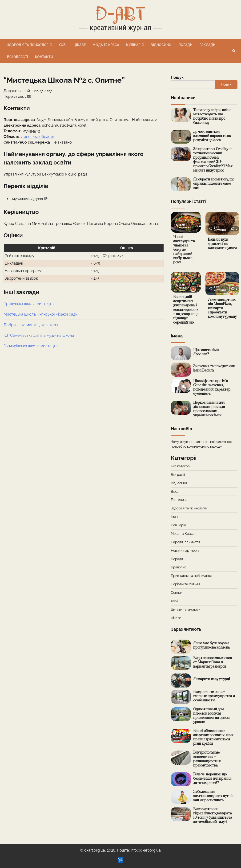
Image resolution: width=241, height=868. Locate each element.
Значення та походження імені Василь (214, 369)
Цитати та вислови (186, 610)
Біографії (178, 475)
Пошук (177, 77)
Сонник (177, 593)
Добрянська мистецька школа (31, 325)
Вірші (175, 492)
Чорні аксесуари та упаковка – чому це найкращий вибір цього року (184, 250)
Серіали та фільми (185, 584)
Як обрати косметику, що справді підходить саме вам (214, 184)
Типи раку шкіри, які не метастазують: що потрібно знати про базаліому (212, 116)
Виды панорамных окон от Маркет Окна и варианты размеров (213, 663)
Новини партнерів (185, 551)
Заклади (208, 45)
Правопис (179, 568)
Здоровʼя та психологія (29, 45)
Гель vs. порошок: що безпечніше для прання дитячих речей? (212, 779)
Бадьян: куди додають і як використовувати (223, 244)
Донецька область (38, 137)
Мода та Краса (106, 45)
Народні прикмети (185, 542)
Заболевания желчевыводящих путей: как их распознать (213, 796)
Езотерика (179, 500)
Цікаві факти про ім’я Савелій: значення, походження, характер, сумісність (212, 388)
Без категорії (181, 466)
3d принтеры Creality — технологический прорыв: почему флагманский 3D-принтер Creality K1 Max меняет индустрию (213, 160)
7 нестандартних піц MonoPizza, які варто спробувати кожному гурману (222, 308)
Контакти (44, 57)
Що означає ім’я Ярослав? (206, 352)
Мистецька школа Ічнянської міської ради (41, 314)
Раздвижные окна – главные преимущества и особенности (214, 696)
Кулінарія (135, 45)
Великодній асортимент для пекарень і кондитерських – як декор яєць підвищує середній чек (186, 310)
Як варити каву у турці (212, 679)
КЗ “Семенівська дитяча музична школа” (39, 335)
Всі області (18, 57)
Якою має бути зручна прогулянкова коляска (211, 646)
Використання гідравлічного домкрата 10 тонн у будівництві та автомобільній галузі (213, 816)
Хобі (62, 45)
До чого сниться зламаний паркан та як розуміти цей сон (212, 136)
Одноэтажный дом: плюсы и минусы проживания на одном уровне (211, 716)
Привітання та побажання (191, 576)
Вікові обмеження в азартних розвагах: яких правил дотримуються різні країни (213, 738)
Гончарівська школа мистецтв (31, 346)
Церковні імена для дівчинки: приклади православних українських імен (209, 409)
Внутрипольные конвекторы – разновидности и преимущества (207, 759)
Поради (185, 45)
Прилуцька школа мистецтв (29, 304)
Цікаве (80, 45)
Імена (175, 517)
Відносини (161, 45)
